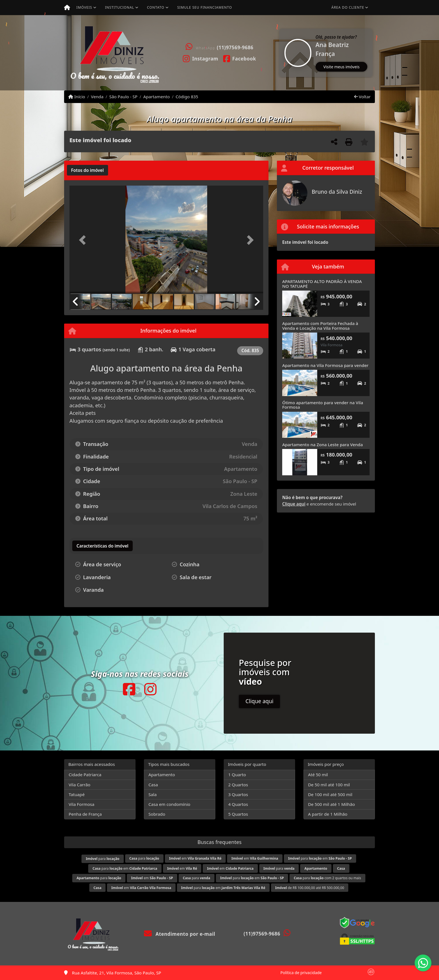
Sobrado (157, 814)
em (195, 858)
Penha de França (85, 814)
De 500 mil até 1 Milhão (331, 804)
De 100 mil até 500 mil (330, 794)
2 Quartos (238, 785)
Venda (97, 97)
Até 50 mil (318, 775)
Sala (152, 794)
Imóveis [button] (84, 7)
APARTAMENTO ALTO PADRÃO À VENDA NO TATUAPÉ (322, 284)
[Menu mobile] (67, 8)
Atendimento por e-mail (180, 934)
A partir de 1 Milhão (328, 814)
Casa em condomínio (169, 804)
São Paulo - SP (123, 97)
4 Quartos (238, 804)
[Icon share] (201, 58)
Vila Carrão (80, 785)
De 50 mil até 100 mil (329, 785)
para (102, 859)
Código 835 (187, 97)
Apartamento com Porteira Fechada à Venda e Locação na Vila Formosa (320, 326)
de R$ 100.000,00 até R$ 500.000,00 (310, 888)
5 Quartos (238, 814)
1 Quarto (237, 775)
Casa (153, 785)
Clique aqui (294, 504)
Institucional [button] (120, 7)
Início (77, 97)
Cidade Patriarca (85, 775)
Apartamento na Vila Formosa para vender (325, 365)
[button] (280, 53)
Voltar (362, 97)
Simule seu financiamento (205, 7)
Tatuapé (77, 794)
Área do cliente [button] (348, 7)
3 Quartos (238, 794)
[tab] (87, 170)
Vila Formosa (81, 804)
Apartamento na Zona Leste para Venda (323, 445)
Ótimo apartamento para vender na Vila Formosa (323, 405)
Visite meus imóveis (341, 67)
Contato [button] (156, 7)
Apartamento (157, 97)
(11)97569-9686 (235, 47)
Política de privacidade (301, 973)
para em (320, 858)
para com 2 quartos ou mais (327, 878)
